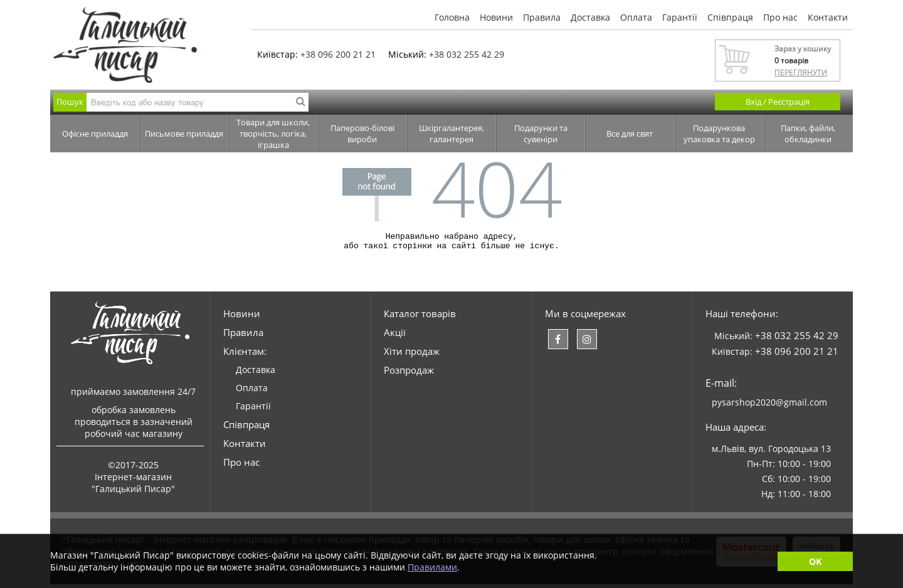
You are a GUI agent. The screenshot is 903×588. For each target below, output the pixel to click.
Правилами (432, 567)
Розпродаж (409, 374)
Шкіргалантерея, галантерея (451, 134)
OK (815, 561)
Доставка (590, 17)
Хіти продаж (412, 355)
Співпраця (730, 17)
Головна (452, 17)
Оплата (636, 17)
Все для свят (630, 134)
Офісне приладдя (95, 134)
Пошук (70, 102)
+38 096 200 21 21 (338, 54)
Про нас (780, 17)
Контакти (828, 17)
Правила (542, 17)
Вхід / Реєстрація (778, 102)
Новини (496, 17)
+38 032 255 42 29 (467, 54)
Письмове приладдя (184, 134)
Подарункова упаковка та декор (719, 134)
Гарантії (680, 17)
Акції (395, 336)
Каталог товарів (420, 317)
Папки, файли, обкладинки (808, 134)
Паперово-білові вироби (362, 134)
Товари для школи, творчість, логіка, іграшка (273, 134)
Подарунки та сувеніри (541, 134)
